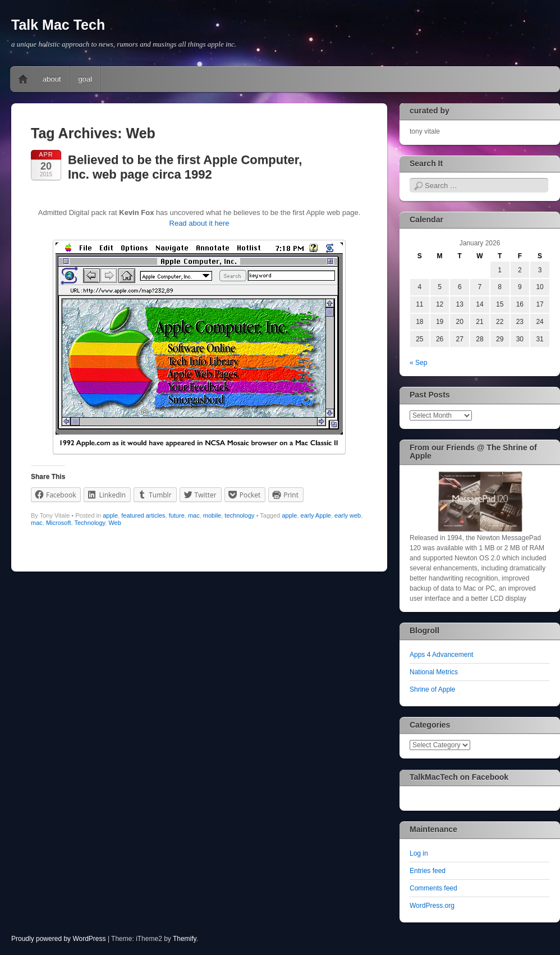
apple (110, 515)
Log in (419, 853)
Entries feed (428, 871)
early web (348, 515)
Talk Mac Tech (58, 25)
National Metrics (434, 672)
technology (239, 515)
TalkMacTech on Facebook (459, 777)
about (52, 79)
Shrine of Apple (432, 689)
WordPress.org (432, 906)
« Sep (418, 363)
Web (114, 523)
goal (86, 79)
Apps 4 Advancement (441, 655)
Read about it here (199, 223)
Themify (185, 939)
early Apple (316, 515)
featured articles (143, 515)
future (177, 515)
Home (23, 79)
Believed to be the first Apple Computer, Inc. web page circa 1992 (185, 167)
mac (194, 515)
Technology (89, 523)
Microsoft (59, 523)
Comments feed (433, 888)
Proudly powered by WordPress (59, 939)
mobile (212, 515)
